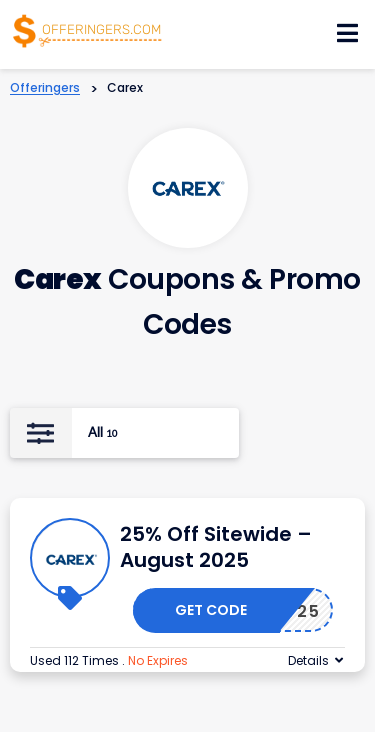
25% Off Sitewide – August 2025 (216, 547)
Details (308, 660)
